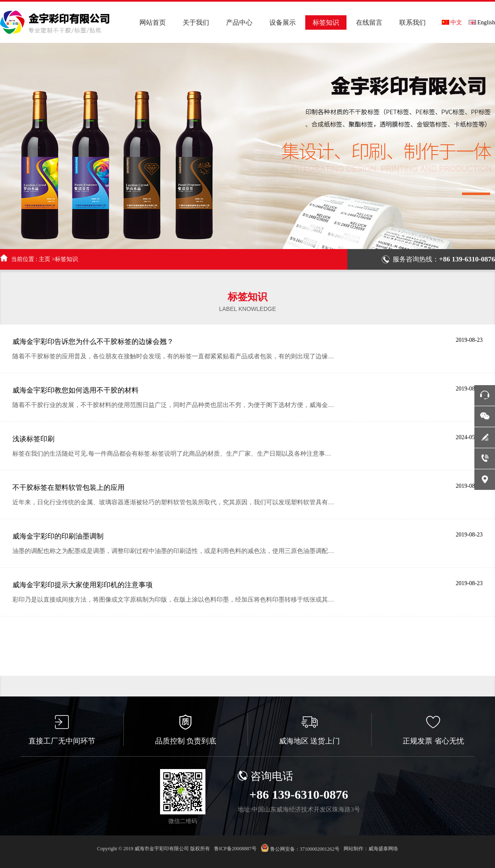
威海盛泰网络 (383, 849)
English (482, 22)
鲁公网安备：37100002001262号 (300, 848)
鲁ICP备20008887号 (235, 849)
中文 (452, 22)
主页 (45, 259)
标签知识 (66, 259)
